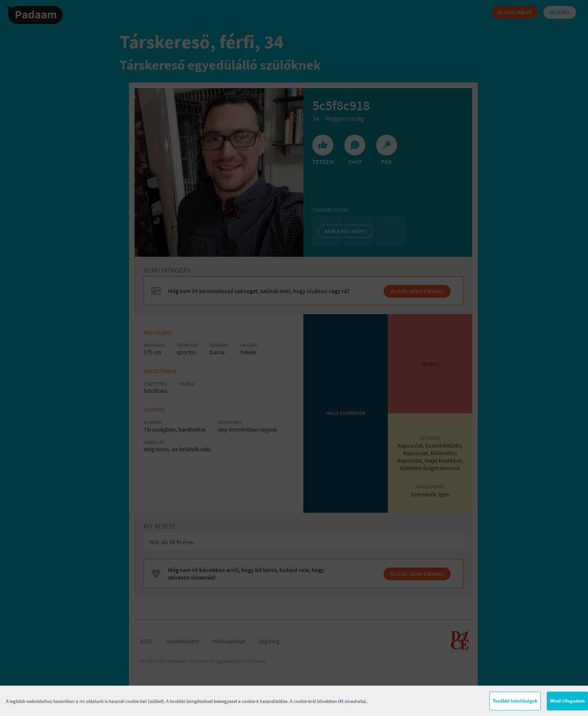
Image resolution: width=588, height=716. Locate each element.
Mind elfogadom (567, 701)
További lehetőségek (515, 701)
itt (341, 701)
